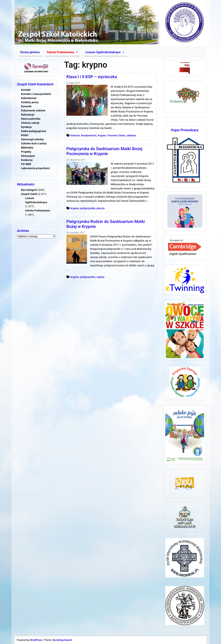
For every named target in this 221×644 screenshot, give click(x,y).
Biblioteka (27, 148)
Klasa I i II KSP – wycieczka (92, 77)
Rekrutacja (28, 115)
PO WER (26, 164)
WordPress (36, 640)
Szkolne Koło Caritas (34, 143)
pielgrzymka (88, 208)
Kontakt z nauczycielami (36, 94)
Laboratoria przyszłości (35, 168)
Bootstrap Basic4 (62, 640)
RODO (25, 135)
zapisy (100, 277)
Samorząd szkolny (32, 139)
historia (75, 135)
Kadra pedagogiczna (34, 131)
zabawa (131, 135)
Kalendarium (29, 98)
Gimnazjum (28, 156)
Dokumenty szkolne (33, 110)
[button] (62, 52)
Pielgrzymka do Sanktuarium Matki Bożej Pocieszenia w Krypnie (104, 151)
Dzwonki (26, 106)
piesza (101, 208)
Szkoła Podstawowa (38, 211)
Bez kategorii (29, 190)
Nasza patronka (31, 119)
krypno (102, 135)
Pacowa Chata (116, 135)
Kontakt (26, 90)
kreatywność (89, 135)
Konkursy (27, 160)
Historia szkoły (30, 123)
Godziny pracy (30, 102)
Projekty (26, 152)
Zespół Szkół (29, 194)
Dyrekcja (26, 127)
